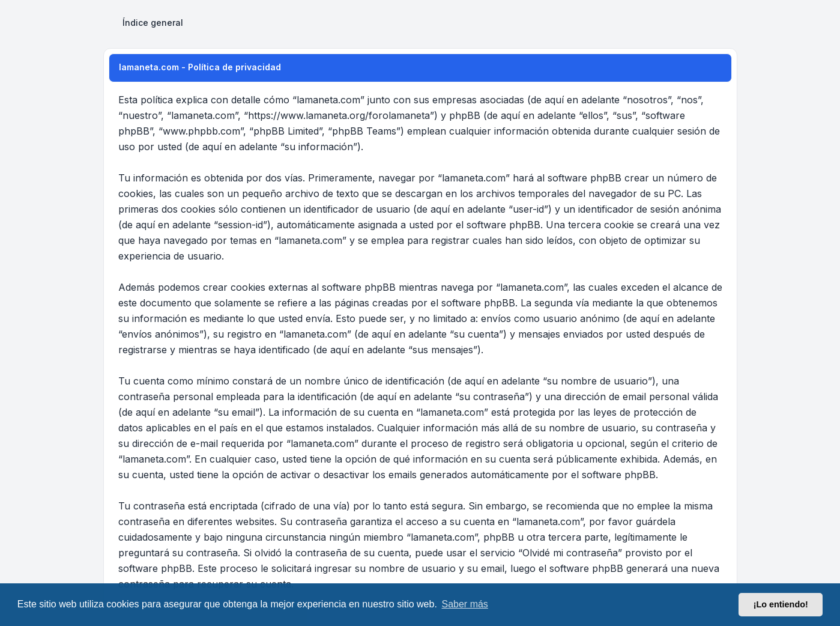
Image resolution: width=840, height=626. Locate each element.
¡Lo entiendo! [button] (781, 604)
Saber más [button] (465, 604)
